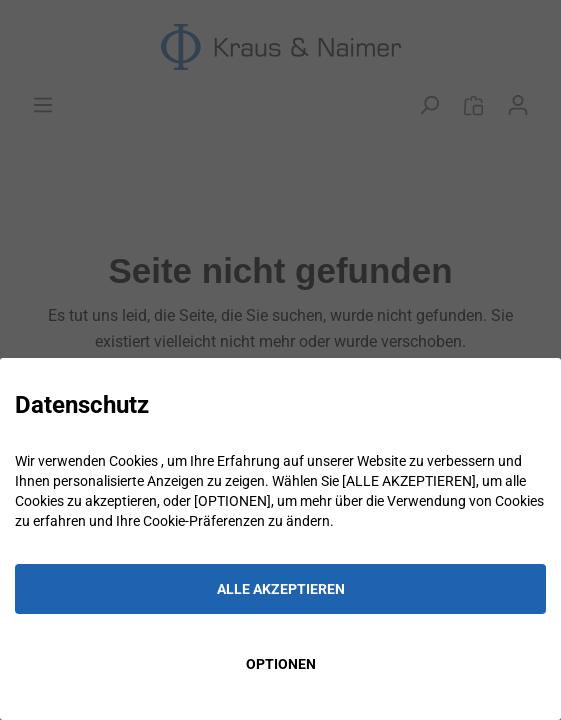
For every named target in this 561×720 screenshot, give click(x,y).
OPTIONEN (281, 664)
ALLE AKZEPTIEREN (281, 589)
